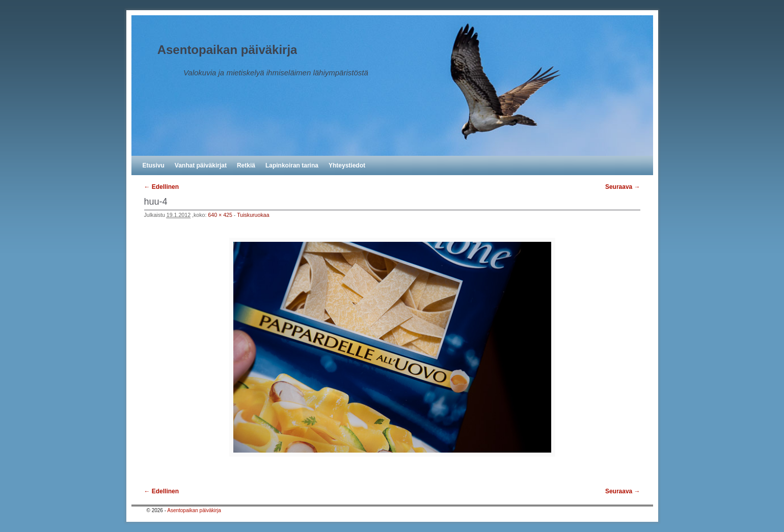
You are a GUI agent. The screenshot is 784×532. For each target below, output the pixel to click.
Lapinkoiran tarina (292, 165)
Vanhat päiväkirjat (201, 165)
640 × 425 (220, 215)
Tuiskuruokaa (253, 215)
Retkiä (246, 165)
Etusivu (154, 165)
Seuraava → (623, 187)
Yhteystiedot (347, 165)
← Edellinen (162, 187)
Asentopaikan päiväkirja (227, 50)
